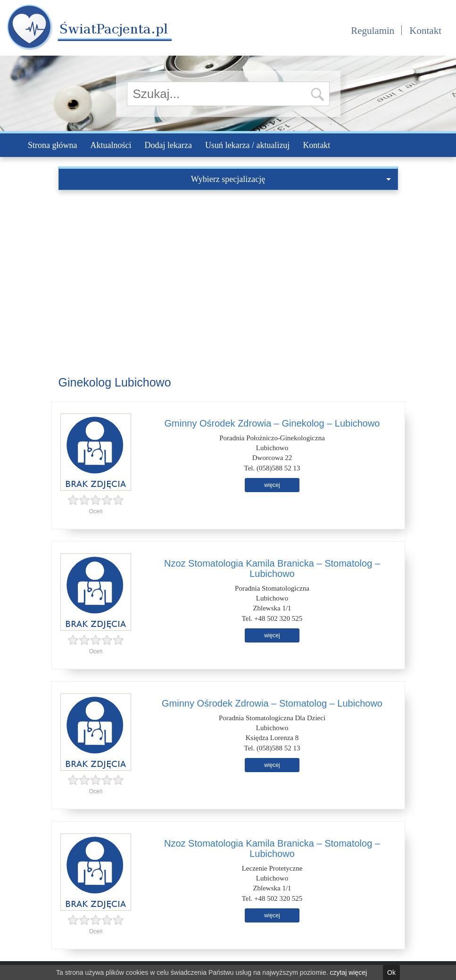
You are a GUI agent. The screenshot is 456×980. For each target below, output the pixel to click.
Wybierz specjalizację (291, 179)
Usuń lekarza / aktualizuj (247, 145)
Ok (391, 972)
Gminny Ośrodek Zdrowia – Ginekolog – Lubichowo (272, 423)
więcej (272, 485)
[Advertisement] (228, 261)
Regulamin (373, 31)
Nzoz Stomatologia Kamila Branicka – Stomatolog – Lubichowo (272, 568)
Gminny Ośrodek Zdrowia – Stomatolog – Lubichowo (272, 703)
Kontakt (425, 31)
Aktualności (111, 145)
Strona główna (52, 145)
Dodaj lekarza (168, 145)
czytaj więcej (349, 972)
